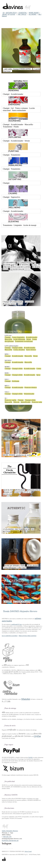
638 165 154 (7, 837)
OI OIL (15, 265)
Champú (6, 94)
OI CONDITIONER (25, 262)
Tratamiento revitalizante (24, 341)
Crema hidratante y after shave (15, 568)
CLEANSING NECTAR (13, 529)
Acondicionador (17, 94)
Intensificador (26, 402)
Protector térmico (10, 304)
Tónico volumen (21, 108)
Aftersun (16, 402)
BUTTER (7, 531)
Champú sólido (17, 348)
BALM (27, 529)
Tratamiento (8, 127)
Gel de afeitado (33, 565)
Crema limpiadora (18, 337)
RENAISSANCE (33, 490)
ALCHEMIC (33, 14)
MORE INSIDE (34, 13)
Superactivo (15, 197)
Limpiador (18, 225)
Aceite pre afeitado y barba (15, 565)
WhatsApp (26, 699)
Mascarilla (29, 124)
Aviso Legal (28, 851)
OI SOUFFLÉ (24, 265)
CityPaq (37, 736)
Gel (12, 108)
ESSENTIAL (23, 13)
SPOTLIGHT (20, 490)
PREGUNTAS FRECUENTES (27, 636)
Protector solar (37, 402)
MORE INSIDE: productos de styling (17, 455)
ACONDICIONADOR (22, 602)
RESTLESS (7, 494)
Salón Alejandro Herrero (10, 830)
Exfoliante (16, 381)
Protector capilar (11, 400)
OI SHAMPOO (9, 262)
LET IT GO (27, 492)
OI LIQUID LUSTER (22, 267)
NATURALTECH (11, 13)
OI (3, 13)
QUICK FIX (8, 490)
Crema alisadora (19, 350)
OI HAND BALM (17, 269)
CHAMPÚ (8, 602)
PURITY (17, 492)
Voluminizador (29, 394)
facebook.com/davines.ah (10, 840)
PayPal (30, 757)
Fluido (16, 127)
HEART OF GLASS (9, 14)
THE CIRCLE (22, 14)
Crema (39, 369)
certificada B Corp (16, 624)
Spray (38, 375)
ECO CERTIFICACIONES (10, 636)
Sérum (27, 141)
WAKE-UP (8, 492)
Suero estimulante (19, 110)
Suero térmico (31, 350)
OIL (33, 529)
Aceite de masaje (30, 225)
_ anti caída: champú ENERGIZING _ (18, 69)
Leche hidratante (19, 339)
